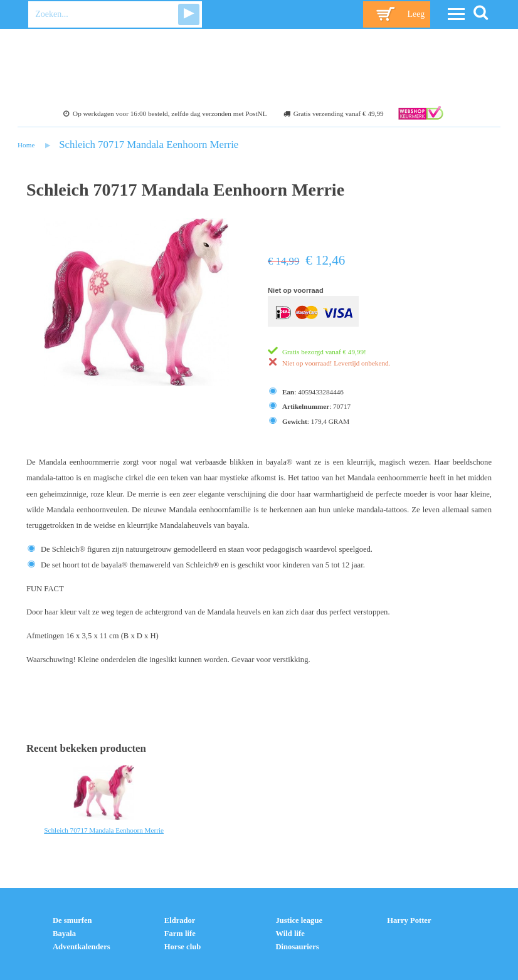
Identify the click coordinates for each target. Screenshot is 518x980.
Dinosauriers (298, 947)
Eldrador (180, 920)
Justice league (299, 920)
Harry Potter (409, 920)
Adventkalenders (82, 947)
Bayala (64, 934)
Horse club (182, 947)
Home (26, 145)
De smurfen (72, 920)
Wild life (290, 934)
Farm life (180, 934)
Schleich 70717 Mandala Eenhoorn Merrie (149, 145)
